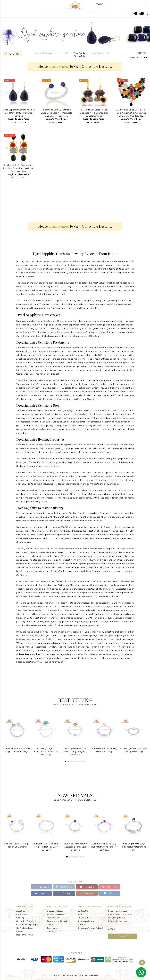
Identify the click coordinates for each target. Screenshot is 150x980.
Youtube (87, 887)
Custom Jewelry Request (28, 925)
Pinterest (109, 887)
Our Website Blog (24, 928)
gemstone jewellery (58, 643)
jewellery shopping (30, 654)
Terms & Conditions (56, 914)
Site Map (20, 918)
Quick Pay (82, 925)
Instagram (64, 887)
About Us (21, 911)
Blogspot (87, 893)
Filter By (12, 54)
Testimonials (53, 928)
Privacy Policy (53, 918)
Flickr (109, 893)
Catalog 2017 (53, 931)
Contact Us (83, 911)
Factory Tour (22, 914)
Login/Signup (59, 66)
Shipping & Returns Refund (90, 928)
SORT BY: (143, 53)
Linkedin (42, 893)
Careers (20, 931)
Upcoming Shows (25, 921)
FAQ (80, 914)
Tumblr (64, 893)
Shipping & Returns (86, 921)
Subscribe (123, 936)
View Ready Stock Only (79, 54)
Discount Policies (55, 911)
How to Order (84, 918)
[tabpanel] (17, 734)
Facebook (42, 887)
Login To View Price (19, 119)
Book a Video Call (24, 935)
